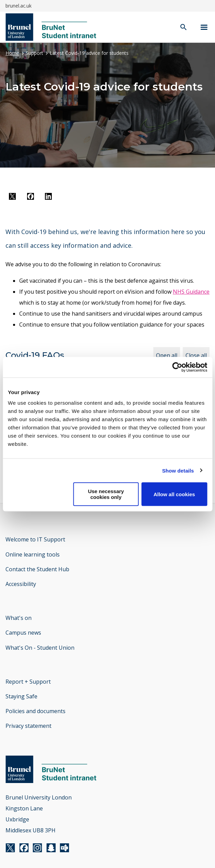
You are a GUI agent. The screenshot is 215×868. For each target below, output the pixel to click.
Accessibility (21, 584)
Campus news (23, 633)
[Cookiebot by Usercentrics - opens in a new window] (177, 367)
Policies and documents (35, 711)
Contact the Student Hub (37, 569)
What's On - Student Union (40, 648)
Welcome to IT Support (35, 539)
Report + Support (28, 682)
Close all (196, 355)
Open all (167, 355)
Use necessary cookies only (106, 494)
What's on (19, 618)
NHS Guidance (191, 292)
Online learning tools (33, 554)
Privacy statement (28, 726)
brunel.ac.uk (19, 6)
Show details (178, 470)
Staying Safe (21, 696)
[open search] (183, 28)
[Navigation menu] (204, 27)
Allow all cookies (174, 494)
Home (12, 53)
